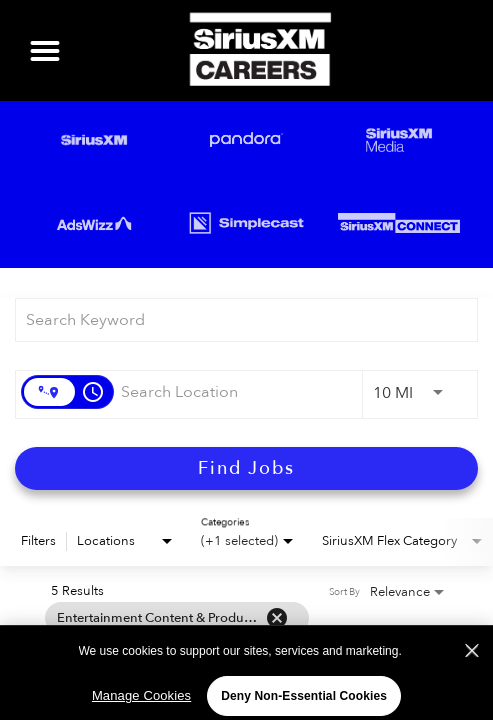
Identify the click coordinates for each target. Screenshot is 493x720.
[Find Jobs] (246, 468)
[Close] (472, 665)
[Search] (246, 468)
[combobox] (236, 319)
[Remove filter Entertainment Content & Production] (277, 618)
